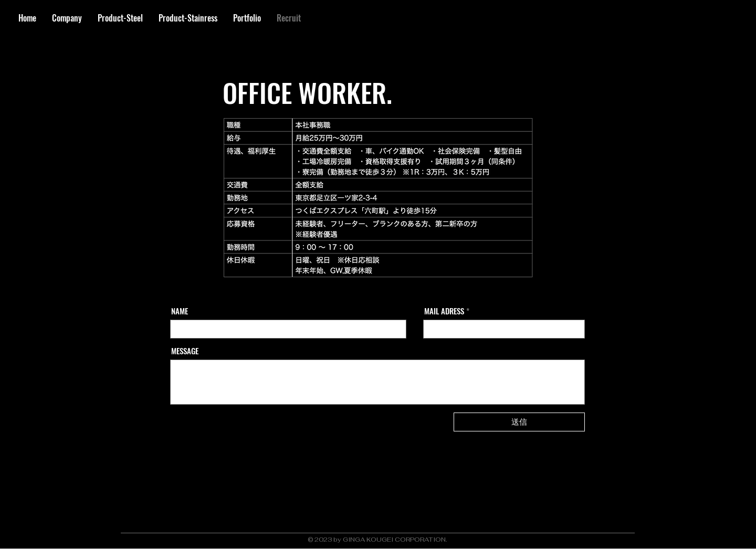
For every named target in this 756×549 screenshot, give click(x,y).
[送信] (519, 422)
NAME (180, 311)
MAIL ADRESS (444, 311)
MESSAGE (185, 351)
